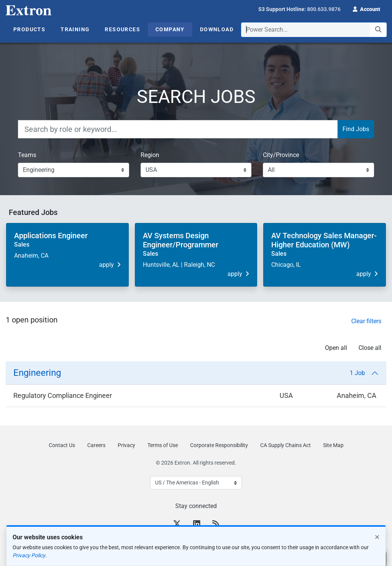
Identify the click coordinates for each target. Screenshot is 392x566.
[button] (366, 8)
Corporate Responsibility (219, 445)
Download (217, 29)
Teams (27, 155)
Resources (122, 29)
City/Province (281, 155)
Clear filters (366, 321)
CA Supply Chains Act (286, 445)
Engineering (192, 373)
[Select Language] (196, 483)
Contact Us (62, 445)
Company (170, 29)
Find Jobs (356, 129)
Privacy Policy (29, 555)
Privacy (126, 445)
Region (150, 155)
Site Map (333, 445)
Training (75, 29)
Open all (336, 348)
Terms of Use (163, 445)
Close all (370, 348)
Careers (96, 445)
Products (29, 29)
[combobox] (314, 30)
